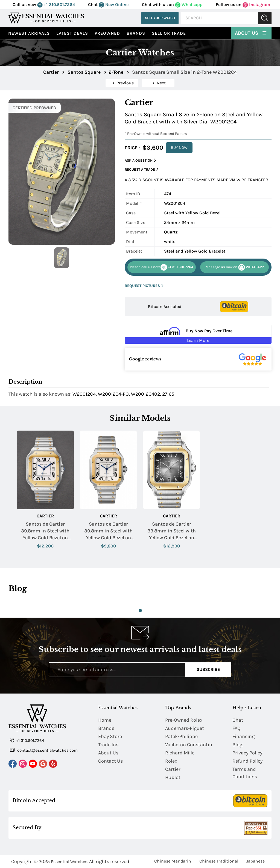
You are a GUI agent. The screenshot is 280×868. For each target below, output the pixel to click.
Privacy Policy (247, 753)
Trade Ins (108, 745)
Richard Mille (180, 753)
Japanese (256, 861)
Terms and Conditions (245, 773)
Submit (265, 18)
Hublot (173, 777)
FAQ (237, 728)
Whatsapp (189, 5)
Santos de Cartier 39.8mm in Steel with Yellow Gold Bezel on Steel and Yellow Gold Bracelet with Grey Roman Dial (172, 531)
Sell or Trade (169, 33)
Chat (238, 720)
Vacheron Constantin (189, 745)
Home (105, 720)
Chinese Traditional (219, 861)
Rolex (171, 761)
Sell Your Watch (160, 18)
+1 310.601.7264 (56, 5)
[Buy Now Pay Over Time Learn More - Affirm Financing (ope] (198, 334)
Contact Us (110, 761)
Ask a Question (140, 160)
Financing (243, 736)
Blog (237, 745)
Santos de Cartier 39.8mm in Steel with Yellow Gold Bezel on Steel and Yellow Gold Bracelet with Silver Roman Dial (45, 531)
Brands (136, 33)
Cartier (45, 516)
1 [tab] (140, 611)
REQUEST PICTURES (144, 286)
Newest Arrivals (29, 33)
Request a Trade (142, 169)
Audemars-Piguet (185, 728)
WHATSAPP (235, 267)
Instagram (256, 5)
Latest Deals (72, 33)
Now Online (114, 5)
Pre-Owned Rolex (184, 720)
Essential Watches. (69, 862)
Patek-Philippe (181, 736)
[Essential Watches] (46, 18)
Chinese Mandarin (173, 861)
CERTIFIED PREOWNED (34, 108)
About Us (251, 33)
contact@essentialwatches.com (44, 750)
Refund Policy (247, 761)
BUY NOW (179, 148)
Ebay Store (110, 736)
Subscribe (208, 669)
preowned (107, 33)
